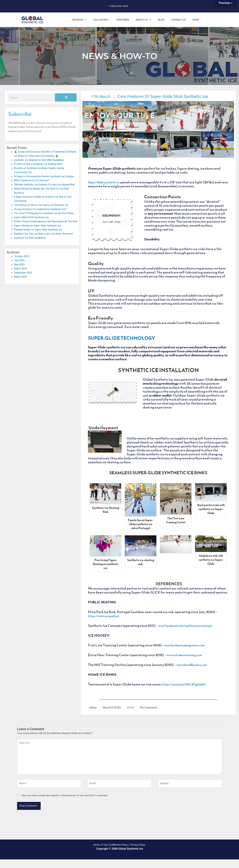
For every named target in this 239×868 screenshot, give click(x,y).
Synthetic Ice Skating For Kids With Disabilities (39, 160)
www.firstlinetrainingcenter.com (189, 652)
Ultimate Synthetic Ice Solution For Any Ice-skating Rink (44, 185)
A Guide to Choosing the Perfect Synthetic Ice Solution (44, 176)
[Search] (66, 97)
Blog (165, 20)
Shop (197, 20)
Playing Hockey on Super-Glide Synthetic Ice (38, 230)
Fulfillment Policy (119, 853)
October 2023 (21, 256)
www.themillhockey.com (195, 671)
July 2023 (19, 260)
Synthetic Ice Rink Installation (30, 238)
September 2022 (23, 273)
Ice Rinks (89, 20)
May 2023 (19, 265)
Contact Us (181, 20)
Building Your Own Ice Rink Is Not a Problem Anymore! (44, 234)
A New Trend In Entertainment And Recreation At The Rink (46, 221)
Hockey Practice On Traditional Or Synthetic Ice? (40, 209)
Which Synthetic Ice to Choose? (32, 180)
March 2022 (20, 277)
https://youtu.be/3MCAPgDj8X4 (187, 691)
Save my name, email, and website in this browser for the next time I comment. (65, 804)
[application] (95, 20)
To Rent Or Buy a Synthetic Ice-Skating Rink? (38, 164)
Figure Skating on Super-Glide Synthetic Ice (38, 226)
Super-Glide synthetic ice (107, 189)
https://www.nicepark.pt (106, 623)
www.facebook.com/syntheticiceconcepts (189, 632)
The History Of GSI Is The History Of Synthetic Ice (41, 205)
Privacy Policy (138, 853)
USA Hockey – (110, 20)
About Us (149, 20)
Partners (130, 20)
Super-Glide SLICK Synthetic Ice (31, 217)
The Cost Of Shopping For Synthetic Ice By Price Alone (44, 213)
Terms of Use (100, 853)
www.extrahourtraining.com (188, 662)
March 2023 (20, 269)
